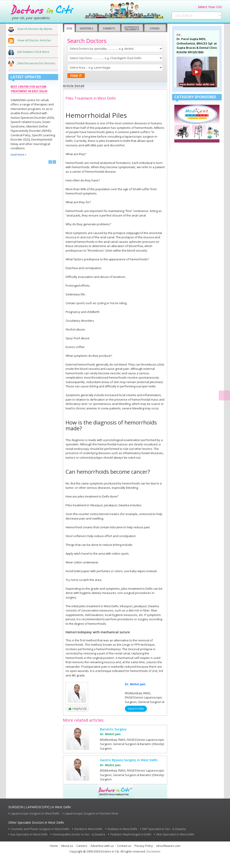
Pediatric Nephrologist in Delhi (131, 834)
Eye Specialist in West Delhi (29, 834)
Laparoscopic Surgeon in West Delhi (35, 813)
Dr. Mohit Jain (135, 684)
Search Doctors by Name (35, 29)
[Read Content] (224, 395)
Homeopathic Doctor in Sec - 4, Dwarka (79, 834)
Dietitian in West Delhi (122, 829)
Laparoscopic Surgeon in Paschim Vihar (92, 813)
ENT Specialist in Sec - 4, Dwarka (164, 829)
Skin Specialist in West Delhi (175, 834)
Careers (82, 846)
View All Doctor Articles (34, 40)
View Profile (136, 709)
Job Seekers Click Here (33, 52)
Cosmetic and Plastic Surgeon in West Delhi (40, 829)
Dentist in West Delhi (88, 829)
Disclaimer (154, 851)
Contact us (124, 846)
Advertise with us (102, 846)
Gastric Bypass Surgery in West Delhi (129, 760)
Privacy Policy (144, 846)
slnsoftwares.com (168, 846)
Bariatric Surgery (113, 729)
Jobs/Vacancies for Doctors (36, 63)
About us (67, 846)
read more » (18, 155)
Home (54, 846)
